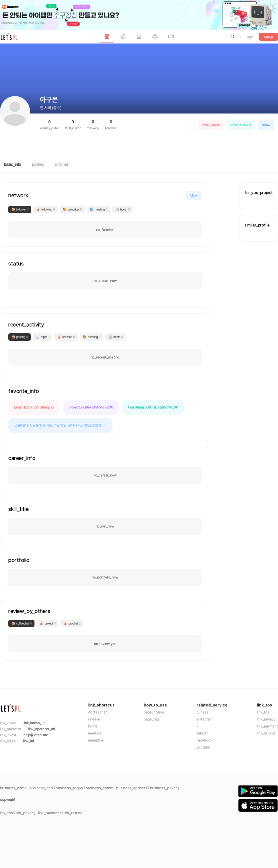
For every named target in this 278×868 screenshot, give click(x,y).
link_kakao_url (34, 723)
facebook (204, 740)
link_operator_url (42, 729)
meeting (95, 733)
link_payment (267, 726)
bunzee (202, 712)
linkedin (202, 733)
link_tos (263, 712)
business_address (132, 788)
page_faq (151, 719)
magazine (96, 740)
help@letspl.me (36, 735)
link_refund (266, 733)
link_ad (29, 741)
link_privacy (266, 719)
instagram (204, 719)
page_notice (154, 712)
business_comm (100, 788)
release (94, 719)
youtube (203, 747)
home (93, 726)
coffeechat (98, 712)
